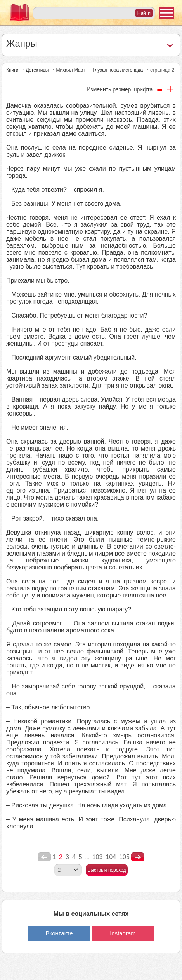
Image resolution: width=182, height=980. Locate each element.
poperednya (44, 857)
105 (124, 857)
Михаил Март (70, 70)
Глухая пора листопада (118, 70)
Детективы (37, 70)
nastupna (138, 857)
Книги (12, 70)
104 (111, 857)
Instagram (123, 933)
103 (98, 857)
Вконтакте (59, 933)
